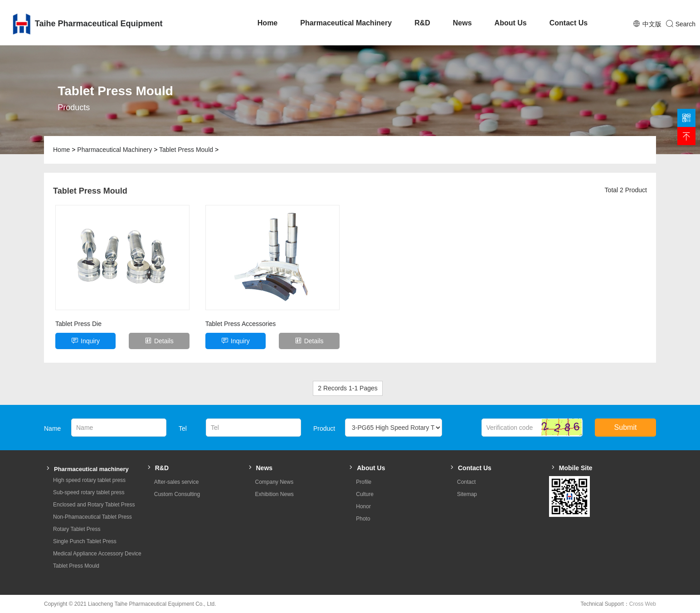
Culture (365, 494)
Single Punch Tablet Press (85, 541)
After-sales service (177, 482)
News (462, 23)
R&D (422, 23)
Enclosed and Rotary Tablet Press (94, 505)
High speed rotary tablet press (89, 480)
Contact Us (569, 23)
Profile (364, 482)
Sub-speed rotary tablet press (89, 492)
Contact (466, 482)
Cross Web (643, 604)
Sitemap (467, 494)
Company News (275, 482)
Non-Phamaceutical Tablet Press (92, 517)
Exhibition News (275, 494)
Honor (363, 506)
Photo (363, 519)
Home (267, 23)
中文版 (652, 24)
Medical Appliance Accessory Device (97, 554)
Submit (626, 427)
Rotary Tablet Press (77, 529)
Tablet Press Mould (186, 150)
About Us (511, 23)
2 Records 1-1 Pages (348, 388)
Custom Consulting (177, 494)
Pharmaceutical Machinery (346, 23)
